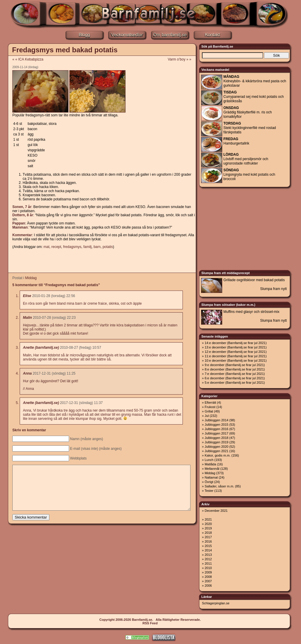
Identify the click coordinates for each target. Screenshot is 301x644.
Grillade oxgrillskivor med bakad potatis (254, 280)
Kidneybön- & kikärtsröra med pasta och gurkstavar (255, 81)
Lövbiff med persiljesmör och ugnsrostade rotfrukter (246, 159)
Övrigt (209, 482)
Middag (31, 278)
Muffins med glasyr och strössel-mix (251, 312)
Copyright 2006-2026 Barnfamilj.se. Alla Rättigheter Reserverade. (150, 620)
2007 (208, 581)
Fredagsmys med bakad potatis (65, 50)
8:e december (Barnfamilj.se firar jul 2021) (235, 369)
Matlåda (210, 464)
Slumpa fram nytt (274, 289)
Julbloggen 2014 (216, 420)
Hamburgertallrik (236, 141)
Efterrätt (210, 402)
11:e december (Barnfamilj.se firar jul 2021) (236, 356)
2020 (208, 524)
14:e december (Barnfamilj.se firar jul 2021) (236, 343)
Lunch (209, 460)
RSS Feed (150, 623)
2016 (208, 541)
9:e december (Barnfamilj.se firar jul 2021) (235, 365)
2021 (208, 519)
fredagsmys (72, 247)
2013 (208, 555)
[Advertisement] (102, 261)
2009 (208, 572)
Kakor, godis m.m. (218, 455)
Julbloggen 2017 (216, 433)
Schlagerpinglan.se (216, 603)
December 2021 (216, 511)
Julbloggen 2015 (216, 425)
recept (56, 247)
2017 (208, 537)
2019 (208, 528)
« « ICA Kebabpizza (28, 59)
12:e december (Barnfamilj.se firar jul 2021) (236, 352)
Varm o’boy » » (182, 59)
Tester (209, 491)
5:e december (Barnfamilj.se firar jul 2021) (235, 383)
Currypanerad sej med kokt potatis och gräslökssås (254, 97)
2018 (208, 533)
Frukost (210, 407)
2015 (208, 546)
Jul (207, 416)
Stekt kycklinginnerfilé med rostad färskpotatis (250, 128)
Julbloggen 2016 (216, 429)
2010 (208, 568)
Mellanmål (212, 469)
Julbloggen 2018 (216, 438)
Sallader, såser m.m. (219, 486)
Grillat (209, 411)
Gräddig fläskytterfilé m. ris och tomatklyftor (248, 112)
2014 (208, 550)
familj (87, 247)
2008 (208, 577)
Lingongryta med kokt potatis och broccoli (249, 175)
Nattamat (211, 477)
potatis (108, 247)
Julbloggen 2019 (216, 442)
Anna (27, 373)
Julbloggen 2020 (216, 447)
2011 (208, 563)
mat (46, 247)
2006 (208, 586)
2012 (208, 559)
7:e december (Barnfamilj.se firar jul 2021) (235, 374)
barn (97, 247)
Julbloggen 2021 (216, 451)
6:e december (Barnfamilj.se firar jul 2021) (235, 378)
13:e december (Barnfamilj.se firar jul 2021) (236, 347)
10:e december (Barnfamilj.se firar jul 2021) (236, 360)
